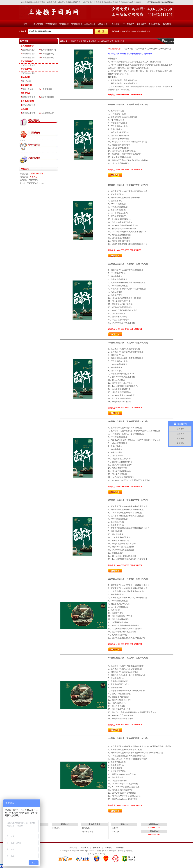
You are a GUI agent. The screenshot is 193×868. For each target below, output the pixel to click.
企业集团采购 (154, 24)
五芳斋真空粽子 (29, 65)
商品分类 (24, 41)
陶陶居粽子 (141, 24)
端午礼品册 (25, 77)
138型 (125, 49)
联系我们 (169, 2)
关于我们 (151, 2)
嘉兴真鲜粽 (136, 31)
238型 (136, 49)
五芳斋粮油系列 (29, 54)
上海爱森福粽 (46, 89)
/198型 (130, 49)
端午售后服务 (88, 832)
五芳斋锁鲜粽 (51, 24)
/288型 (141, 49)
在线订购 (160, 2)
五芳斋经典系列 (29, 50)
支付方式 (85, 848)
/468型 (152, 49)
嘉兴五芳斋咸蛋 (29, 97)
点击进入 (33, 177)
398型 (147, 49)
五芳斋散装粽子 (27, 61)
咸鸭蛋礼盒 (103, 24)
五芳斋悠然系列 (47, 54)
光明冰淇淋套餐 (29, 113)
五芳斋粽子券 (77, 24)
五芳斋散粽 (64, 24)
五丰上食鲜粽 (28, 89)
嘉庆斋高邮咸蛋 (47, 97)
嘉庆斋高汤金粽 (27, 101)
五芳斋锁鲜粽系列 (48, 50)
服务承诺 (97, 848)
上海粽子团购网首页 (78, 41)
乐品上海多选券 (47, 113)
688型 (163, 49)
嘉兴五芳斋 (38, 24)
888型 (169, 49)
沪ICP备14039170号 (96, 854)
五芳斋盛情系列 (47, 58)
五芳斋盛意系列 (29, 58)
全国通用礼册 (90, 24)
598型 (158, 49)
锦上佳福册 (27, 81)
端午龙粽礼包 (26, 85)
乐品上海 (116, 24)
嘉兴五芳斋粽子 (27, 46)
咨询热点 (86, 828)
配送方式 (56, 828)
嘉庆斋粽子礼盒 (29, 105)
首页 (25, 24)
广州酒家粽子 (128, 24)
